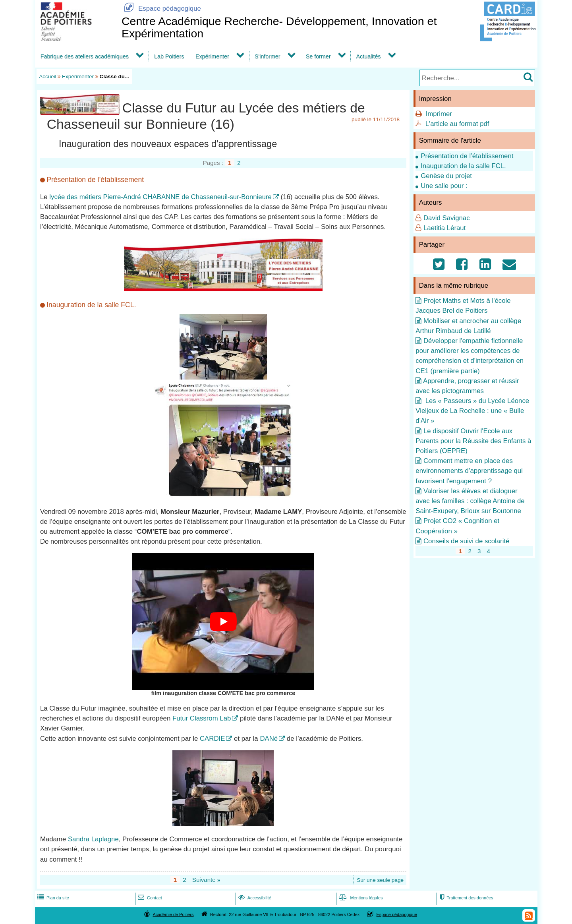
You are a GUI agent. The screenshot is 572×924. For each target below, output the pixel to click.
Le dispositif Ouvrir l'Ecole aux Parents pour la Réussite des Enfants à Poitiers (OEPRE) (473, 441)
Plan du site (52, 898)
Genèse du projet (446, 176)
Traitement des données (465, 898)
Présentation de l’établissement (467, 156)
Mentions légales (360, 898)
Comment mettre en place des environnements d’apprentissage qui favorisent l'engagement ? (469, 471)
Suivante (206, 880)
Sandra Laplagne (93, 839)
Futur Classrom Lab (202, 718)
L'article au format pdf (457, 124)
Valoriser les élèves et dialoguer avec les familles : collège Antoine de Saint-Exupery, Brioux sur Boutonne (470, 501)
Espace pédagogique (161, 9)
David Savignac (447, 218)
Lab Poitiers (169, 56)
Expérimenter (212, 56)
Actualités (369, 56)
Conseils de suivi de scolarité (466, 541)
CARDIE (212, 739)
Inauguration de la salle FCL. (463, 166)
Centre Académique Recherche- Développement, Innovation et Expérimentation (279, 27)
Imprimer (439, 114)
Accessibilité (254, 898)
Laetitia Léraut (444, 228)
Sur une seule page (380, 880)
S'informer (268, 56)
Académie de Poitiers (173, 914)
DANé (269, 739)
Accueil (47, 77)
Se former (318, 56)
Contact (149, 898)
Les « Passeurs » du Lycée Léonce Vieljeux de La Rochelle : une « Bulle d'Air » (472, 411)
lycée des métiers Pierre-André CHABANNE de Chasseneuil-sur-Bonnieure (160, 197)
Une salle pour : (444, 186)
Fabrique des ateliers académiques (85, 56)
